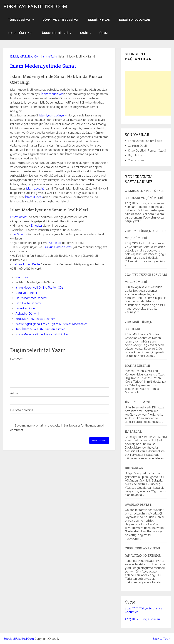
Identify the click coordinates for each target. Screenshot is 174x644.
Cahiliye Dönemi (26, 293)
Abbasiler (55, 243)
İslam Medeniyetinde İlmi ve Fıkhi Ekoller (42, 334)
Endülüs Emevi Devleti (27, 264)
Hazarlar (133, 431)
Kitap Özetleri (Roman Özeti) (147, 151)
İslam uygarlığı (36, 189)
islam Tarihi (50, 57)
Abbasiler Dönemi (27, 314)
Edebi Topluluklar (135, 20)
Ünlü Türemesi (137, 402)
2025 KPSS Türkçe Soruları (142, 619)
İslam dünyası (34, 197)
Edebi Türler (18, 33)
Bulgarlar (134, 468)
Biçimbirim (135, 155)
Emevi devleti (19, 217)
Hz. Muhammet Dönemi (31, 298)
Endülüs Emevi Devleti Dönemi (36, 319)
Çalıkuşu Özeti (137, 146)
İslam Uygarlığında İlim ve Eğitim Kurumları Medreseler (51, 324)
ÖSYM (103, 33)
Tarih (84, 33)
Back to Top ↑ (161, 639)
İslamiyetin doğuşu (51, 115)
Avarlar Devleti (139, 505)
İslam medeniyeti (52, 94)
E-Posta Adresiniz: (22, 410)
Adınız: (14, 393)
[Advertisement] (149, 93)
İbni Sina (17, 234)
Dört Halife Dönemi (28, 303)
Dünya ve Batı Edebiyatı (61, 20)
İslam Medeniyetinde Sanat (43, 66)
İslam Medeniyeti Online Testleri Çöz (39, 288)
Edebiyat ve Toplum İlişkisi (145, 141)
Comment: (17, 359)
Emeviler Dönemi (27, 308)
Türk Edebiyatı (20, 20)
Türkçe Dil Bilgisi (54, 33)
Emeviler (36, 226)
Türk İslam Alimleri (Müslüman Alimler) (41, 329)
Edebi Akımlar (99, 20)
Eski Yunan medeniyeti (57, 247)
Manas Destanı (137, 366)
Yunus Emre (136, 160)
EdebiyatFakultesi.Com (35, 6)
